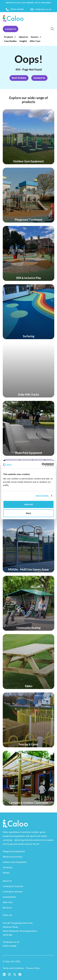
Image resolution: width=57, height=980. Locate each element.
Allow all (29, 504)
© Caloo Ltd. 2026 (11, 961)
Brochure (7, 908)
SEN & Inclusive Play (13, 857)
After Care (8, 902)
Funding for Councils (13, 886)
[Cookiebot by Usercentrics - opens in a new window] (42, 465)
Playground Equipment (14, 851)
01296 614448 (10, 946)
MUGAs (6, 873)
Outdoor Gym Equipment (15, 862)
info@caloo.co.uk (11, 942)
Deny (29, 513)
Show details (42, 496)
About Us (7, 881)
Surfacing (7, 867)
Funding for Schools (13, 892)
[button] (10, 37)
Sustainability (9, 897)
